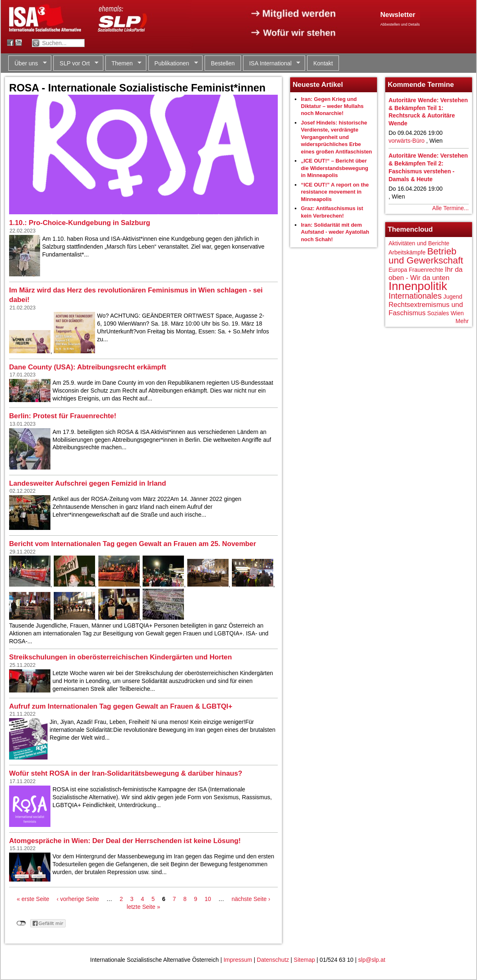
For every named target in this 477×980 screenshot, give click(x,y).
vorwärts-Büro (407, 141)
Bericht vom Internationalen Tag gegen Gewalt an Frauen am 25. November (132, 544)
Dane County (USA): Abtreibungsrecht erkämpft (88, 367)
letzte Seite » (144, 907)
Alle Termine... (451, 208)
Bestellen (223, 63)
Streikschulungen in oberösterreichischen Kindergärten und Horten (120, 657)
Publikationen (173, 63)
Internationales (415, 296)
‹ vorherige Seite (78, 899)
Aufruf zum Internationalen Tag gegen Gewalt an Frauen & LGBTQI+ (121, 706)
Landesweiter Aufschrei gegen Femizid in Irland (88, 483)
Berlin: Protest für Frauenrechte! (63, 416)
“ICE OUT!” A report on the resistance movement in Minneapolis (335, 192)
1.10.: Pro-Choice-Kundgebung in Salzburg (80, 223)
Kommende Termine (421, 85)
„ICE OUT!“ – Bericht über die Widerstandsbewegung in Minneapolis (335, 168)
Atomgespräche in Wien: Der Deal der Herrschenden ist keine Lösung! (125, 841)
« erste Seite (33, 899)
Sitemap (304, 960)
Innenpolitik (418, 286)
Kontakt (323, 63)
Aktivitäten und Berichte (419, 243)
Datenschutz (273, 960)
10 (208, 899)
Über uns (27, 63)
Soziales (438, 313)
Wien (457, 313)
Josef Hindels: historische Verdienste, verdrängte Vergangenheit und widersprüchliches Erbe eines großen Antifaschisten (336, 137)
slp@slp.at (372, 960)
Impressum (238, 960)
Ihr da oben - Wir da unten (426, 274)
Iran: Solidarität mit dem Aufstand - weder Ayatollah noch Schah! (335, 232)
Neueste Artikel (318, 85)
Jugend (453, 297)
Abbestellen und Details (400, 24)
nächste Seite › (251, 899)
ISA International (272, 63)
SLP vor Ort (76, 63)
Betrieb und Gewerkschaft (426, 256)
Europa (398, 270)
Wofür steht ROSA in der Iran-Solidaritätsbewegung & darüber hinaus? (126, 773)
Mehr (462, 321)
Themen (123, 63)
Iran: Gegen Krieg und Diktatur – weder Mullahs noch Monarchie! (332, 106)
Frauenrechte (426, 270)
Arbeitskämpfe (407, 252)
